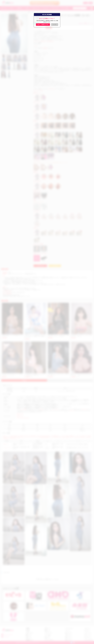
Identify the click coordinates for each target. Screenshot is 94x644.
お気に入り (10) (89, 24)
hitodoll (21, 279)
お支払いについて (30, 633)
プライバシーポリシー (49, 640)
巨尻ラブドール (20, 416)
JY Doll (35, 46)
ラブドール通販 (23, 409)
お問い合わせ (40, 266)
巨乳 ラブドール (69, 640)
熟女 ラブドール (20, 414)
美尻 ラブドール (69, 638)
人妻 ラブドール (69, 635)
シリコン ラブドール (89, 640)
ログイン (85, 3)
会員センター (47, 638)
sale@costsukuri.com (52, 89)
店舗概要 (28, 629)
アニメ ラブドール (69, 629)
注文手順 (28, 631)
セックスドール (56, 409)
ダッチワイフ (85, 409)
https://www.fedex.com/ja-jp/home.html (11, 295)
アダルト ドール (88, 635)
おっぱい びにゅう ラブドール (23, 418)
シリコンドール (7, 448)
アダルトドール (72, 411)
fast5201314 (6, 637)
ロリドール (67, 631)
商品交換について (30, 640)
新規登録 (90, 3)
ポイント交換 (47, 635)
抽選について (47, 631)
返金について (29, 638)
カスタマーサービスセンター (24, 284)
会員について (47, 629)
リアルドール (42, 409)
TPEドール (6, 444)
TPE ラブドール (88, 638)
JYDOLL (6, 12)
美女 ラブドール (69, 633)
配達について (29, 635)
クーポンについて (48, 633)
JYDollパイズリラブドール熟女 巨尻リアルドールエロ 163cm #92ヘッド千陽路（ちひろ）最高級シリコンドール (35, 336)
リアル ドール (87, 629)
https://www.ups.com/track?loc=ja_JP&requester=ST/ (14, 292)
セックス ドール (88, 633)
